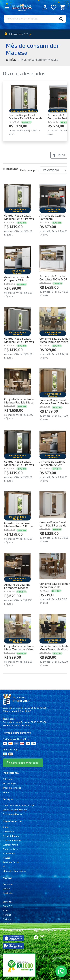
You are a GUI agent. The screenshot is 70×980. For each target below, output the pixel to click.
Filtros (59, 155)
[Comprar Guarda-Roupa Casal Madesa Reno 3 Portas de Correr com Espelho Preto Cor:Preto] (17, 443)
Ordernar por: (29, 170)
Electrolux (8, 893)
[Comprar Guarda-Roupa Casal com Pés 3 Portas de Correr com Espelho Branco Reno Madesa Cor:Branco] (53, 504)
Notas (6, 792)
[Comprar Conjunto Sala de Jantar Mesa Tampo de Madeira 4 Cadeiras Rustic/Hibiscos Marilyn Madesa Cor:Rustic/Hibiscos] (53, 566)
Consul (6, 888)
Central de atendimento (15, 809)
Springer (7, 919)
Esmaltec (8, 902)
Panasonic (8, 923)
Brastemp (8, 884)
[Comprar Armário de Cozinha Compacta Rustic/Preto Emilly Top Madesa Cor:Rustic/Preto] (53, 197)
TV (4, 866)
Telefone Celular (11, 862)
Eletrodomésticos (12, 840)
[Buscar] (61, 19)
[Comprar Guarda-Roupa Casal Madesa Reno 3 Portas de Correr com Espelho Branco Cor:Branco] (24, 99)
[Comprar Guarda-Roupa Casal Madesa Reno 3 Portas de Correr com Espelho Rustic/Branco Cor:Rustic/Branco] (17, 504)
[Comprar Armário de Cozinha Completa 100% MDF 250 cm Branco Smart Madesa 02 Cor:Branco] (53, 258)
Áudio (6, 827)
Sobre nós (8, 779)
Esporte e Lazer (11, 849)
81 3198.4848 (21, 701)
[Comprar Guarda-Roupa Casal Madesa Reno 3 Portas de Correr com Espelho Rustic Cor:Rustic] (53, 381)
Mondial (7, 915)
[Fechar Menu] (7, 7)
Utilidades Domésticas (14, 871)
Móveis (6, 858)
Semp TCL (8, 906)
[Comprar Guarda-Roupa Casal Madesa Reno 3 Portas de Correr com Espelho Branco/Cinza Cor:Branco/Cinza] (17, 320)
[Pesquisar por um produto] (30, 19)
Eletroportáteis (11, 845)
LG (4, 897)
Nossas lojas (10, 783)
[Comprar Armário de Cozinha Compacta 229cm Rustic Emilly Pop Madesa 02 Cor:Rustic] (53, 443)
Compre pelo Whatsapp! (23, 763)
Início (11, 59)
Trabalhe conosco (12, 788)
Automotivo (8, 831)
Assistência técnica (13, 814)
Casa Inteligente (11, 836)
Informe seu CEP (19, 34)
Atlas (5, 910)
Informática (9, 853)
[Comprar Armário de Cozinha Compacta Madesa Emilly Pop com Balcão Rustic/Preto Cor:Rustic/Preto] (17, 566)
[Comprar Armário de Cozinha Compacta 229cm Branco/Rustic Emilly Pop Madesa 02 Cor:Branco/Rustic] (17, 258)
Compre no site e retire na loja (18, 805)
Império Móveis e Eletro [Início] (22, 7)
